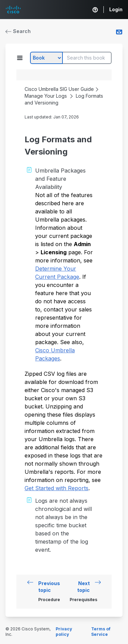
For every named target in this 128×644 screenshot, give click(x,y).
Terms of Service (101, 632)
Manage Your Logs (46, 96)
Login (116, 9)
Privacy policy (64, 632)
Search (18, 31)
